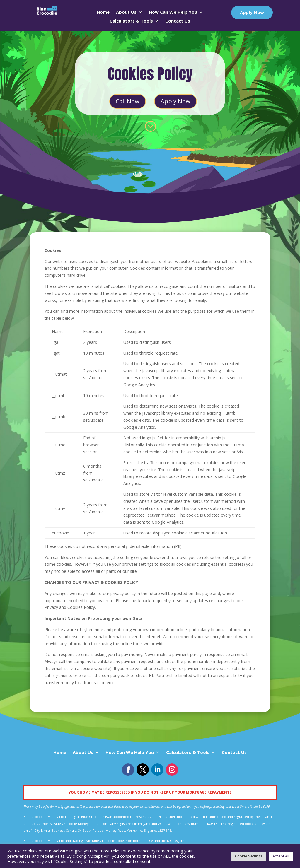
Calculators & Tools (131, 21)
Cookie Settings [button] (249, 856)
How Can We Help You (173, 12)
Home (103, 12)
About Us (126, 12)
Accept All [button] (281, 856)
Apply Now (252, 12)
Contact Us (178, 21)
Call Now (128, 101)
